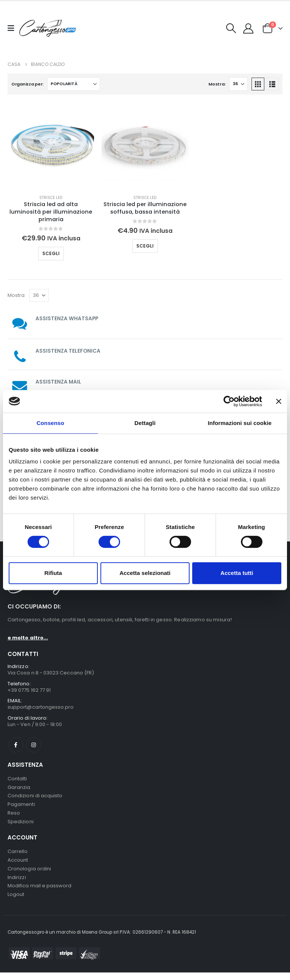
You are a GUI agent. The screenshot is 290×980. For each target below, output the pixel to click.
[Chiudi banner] (279, 401)
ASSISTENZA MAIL (59, 382)
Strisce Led (51, 198)
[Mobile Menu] (13, 28)
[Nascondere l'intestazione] (48, 28)
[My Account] (248, 28)
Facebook (16, 747)
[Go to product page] (51, 145)
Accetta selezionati (145, 573)
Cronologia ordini (29, 875)
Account (18, 866)
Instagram (34, 747)
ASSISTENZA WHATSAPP (67, 318)
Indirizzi (17, 884)
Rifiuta (53, 573)
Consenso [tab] (50, 423)
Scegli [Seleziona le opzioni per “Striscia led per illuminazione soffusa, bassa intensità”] (145, 246)
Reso (14, 817)
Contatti (17, 781)
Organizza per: (27, 84)
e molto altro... (28, 638)
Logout (16, 902)
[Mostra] (238, 84)
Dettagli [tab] (145, 423)
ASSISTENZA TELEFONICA (68, 351)
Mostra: (217, 84)
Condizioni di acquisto (35, 799)
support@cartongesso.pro (41, 709)
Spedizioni (21, 826)
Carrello (18, 857)
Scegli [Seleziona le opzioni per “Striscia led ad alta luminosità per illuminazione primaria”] (51, 253)
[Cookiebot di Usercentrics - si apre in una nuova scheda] (229, 401)
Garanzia (19, 790)
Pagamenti (21, 808)
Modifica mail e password (40, 893)
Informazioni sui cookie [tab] (240, 423)
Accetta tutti (237, 573)
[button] (231, 28)
